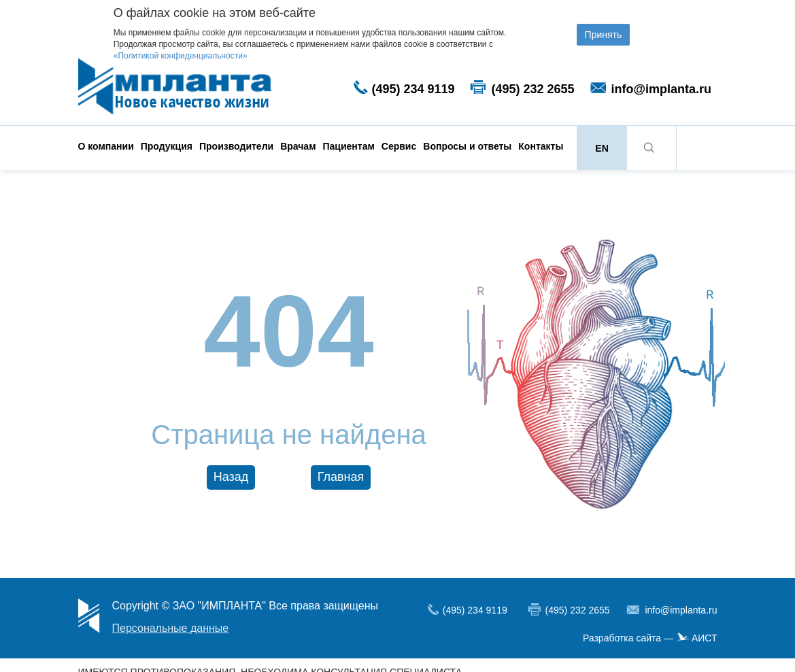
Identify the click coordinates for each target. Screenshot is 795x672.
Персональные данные (171, 628)
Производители (236, 146)
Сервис (399, 146)
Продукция (167, 146)
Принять (604, 35)
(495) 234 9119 (413, 89)
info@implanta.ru (662, 89)
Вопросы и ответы (467, 146)
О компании (106, 146)
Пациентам (349, 146)
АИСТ (705, 638)
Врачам (298, 146)
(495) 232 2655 (533, 89)
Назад (231, 477)
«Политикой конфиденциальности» (181, 56)
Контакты (541, 146)
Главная (341, 477)
